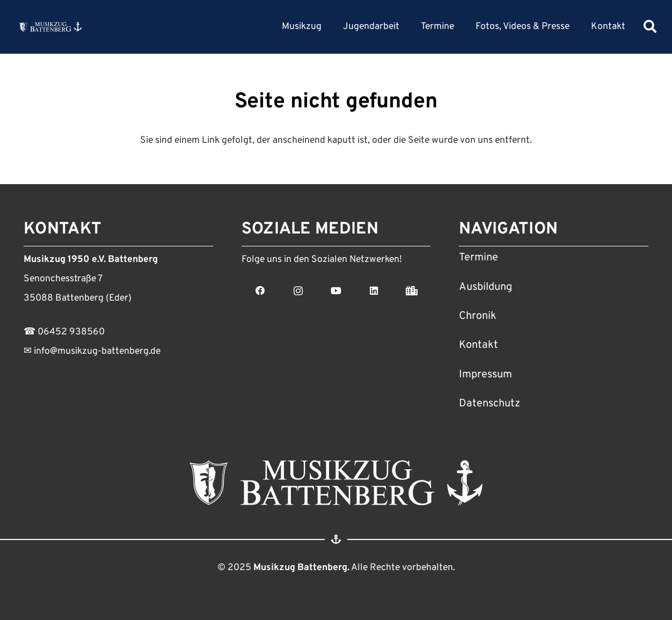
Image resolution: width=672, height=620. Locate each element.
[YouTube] (336, 291)
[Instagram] (298, 291)
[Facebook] (261, 291)
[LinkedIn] (374, 291)
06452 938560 (71, 332)
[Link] (50, 27)
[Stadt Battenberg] (412, 291)
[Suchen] (650, 27)
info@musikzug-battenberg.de (96, 351)
